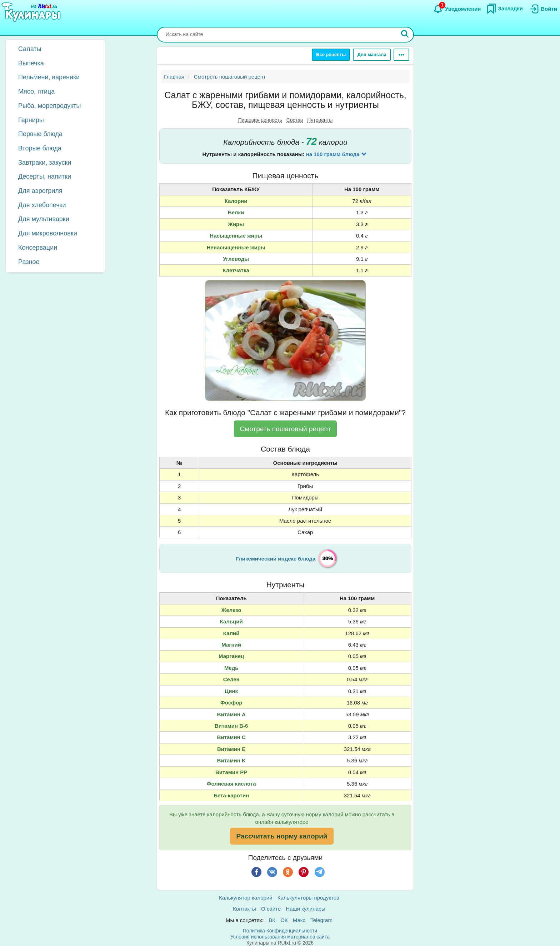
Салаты (30, 49)
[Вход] (543, 9)
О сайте (271, 909)
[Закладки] (505, 9)
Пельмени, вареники (49, 77)
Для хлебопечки (42, 205)
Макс (299, 920)
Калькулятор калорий (246, 898)
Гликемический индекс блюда (276, 559)
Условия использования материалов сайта (280, 937)
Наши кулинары (306, 909)
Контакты (244, 909)
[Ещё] (401, 55)
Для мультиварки (44, 219)
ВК (272, 920)
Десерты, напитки (45, 176)
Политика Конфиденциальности (280, 931)
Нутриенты (320, 120)
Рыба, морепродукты (49, 106)
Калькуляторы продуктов (308, 898)
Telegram (321, 920)
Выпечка (31, 63)
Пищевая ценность (260, 120)
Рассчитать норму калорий (282, 836)
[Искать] (405, 35)
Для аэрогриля (40, 191)
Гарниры (31, 120)
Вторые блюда (40, 148)
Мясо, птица (36, 91)
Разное (29, 262)
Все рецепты (331, 54)
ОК (284, 920)
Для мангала (372, 54)
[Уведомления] (457, 9)
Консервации (38, 248)
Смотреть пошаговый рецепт (286, 429)
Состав (295, 120)
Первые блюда (40, 134)
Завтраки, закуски (45, 163)
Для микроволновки (48, 233)
